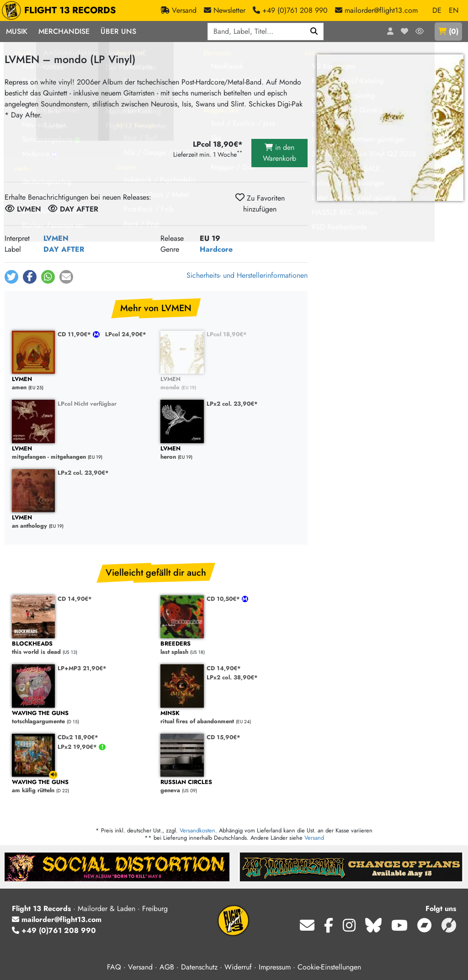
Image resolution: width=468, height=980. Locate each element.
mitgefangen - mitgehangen (82, 453)
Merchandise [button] (64, 31)
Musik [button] (17, 31)
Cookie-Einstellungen (329, 967)
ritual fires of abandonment (230, 718)
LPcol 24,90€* (126, 334)
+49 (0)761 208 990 (54, 930)
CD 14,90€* (75, 599)
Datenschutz (199, 967)
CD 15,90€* (223, 737)
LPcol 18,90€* (227, 334)
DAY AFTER (64, 249)
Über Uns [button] (118, 31)
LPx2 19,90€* (78, 747)
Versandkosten (197, 830)
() (448, 31)
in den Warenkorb (279, 153)
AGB (167, 967)
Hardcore (216, 249)
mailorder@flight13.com (57, 919)
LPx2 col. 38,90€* (232, 677)
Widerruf (238, 967)
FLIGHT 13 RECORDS (61, 11)
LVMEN (56, 238)
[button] (11, 277)
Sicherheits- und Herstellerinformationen (247, 275)
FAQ (114, 967)
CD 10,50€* (224, 599)
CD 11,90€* (75, 334)
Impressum (275, 967)
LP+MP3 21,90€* (82, 668)
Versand (314, 838)
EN (454, 10)
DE (437, 10)
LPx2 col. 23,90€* (232, 404)
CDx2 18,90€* (78, 737)
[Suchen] (314, 32)
